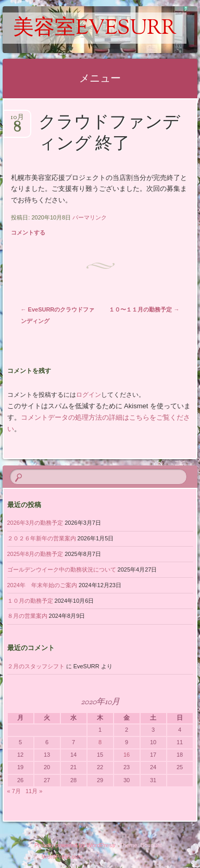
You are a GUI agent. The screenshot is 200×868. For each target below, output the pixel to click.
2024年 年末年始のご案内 (42, 585)
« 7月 (14, 791)
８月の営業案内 (27, 616)
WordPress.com (63, 857)
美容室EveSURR (95, 29)
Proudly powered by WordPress (74, 845)
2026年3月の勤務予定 (35, 523)
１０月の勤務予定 (30, 601)
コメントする (28, 232)
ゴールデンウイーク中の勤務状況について (62, 569)
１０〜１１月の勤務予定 (144, 309)
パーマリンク (90, 217)
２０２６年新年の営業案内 (42, 538)
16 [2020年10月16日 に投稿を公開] (127, 755)
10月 (17, 120)
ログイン (89, 395)
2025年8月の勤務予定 (35, 554)
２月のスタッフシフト (36, 666)
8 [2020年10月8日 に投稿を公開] (100, 742)
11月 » (34, 791)
